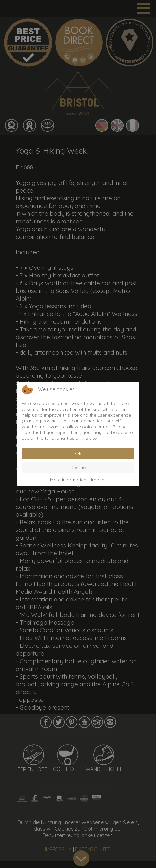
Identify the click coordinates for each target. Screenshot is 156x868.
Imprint (99, 480)
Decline (78, 467)
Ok (78, 453)
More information (68, 480)
